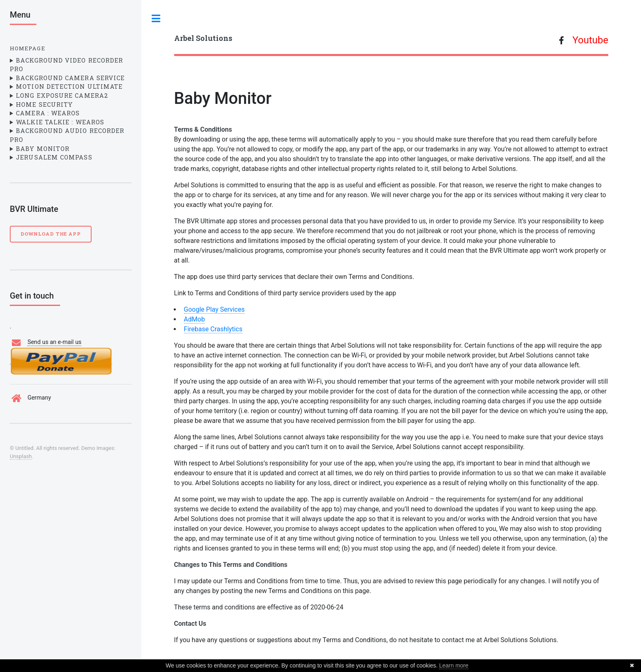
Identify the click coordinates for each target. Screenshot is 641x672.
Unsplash (21, 456)
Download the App (51, 234)
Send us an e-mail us (54, 342)
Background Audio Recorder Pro (67, 135)
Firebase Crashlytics (213, 329)
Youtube (590, 40)
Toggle (156, 18)
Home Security (44, 105)
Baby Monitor (43, 149)
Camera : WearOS (48, 113)
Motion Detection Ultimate (69, 87)
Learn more (454, 665)
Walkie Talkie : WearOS (60, 122)
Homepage (28, 48)
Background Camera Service (70, 78)
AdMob (195, 319)
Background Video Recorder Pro (66, 65)
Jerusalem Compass (54, 157)
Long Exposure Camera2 (62, 96)
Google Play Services (214, 309)
